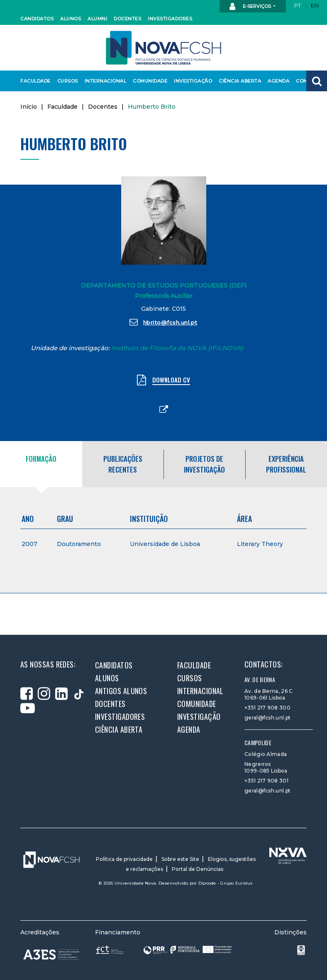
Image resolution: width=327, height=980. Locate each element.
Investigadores (168, 19)
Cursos (67, 81)
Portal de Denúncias (198, 869)
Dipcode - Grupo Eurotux (226, 883)
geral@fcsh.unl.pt (267, 718)
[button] (317, 81)
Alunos (70, 19)
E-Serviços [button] (251, 7)
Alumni (97, 19)
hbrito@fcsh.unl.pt (163, 322)
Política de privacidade (124, 859)
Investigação (191, 81)
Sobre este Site (180, 859)
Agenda (278, 81)
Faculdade (34, 81)
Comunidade (149, 81)
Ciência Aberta (238, 81)
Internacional (104, 81)
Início (29, 107)
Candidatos (36, 19)
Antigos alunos (121, 691)
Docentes (127, 19)
